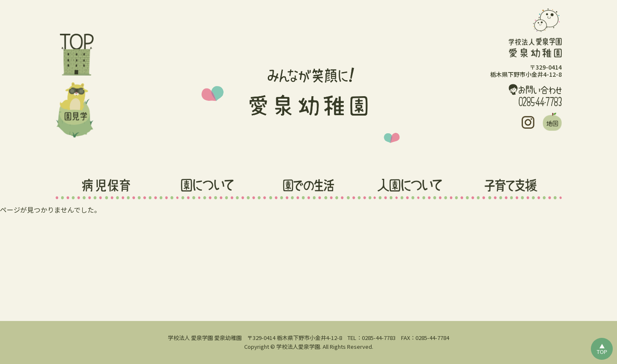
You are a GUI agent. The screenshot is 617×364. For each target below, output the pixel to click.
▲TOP (602, 349)
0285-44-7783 (379, 338)
